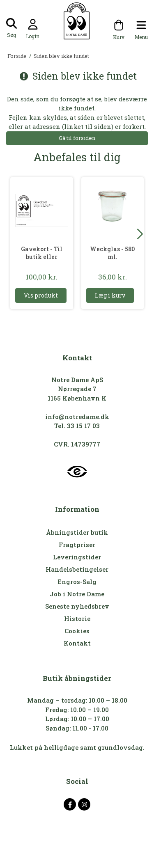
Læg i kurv (110, 295)
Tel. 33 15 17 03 (77, 426)
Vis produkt (41, 295)
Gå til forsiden (77, 138)
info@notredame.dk (77, 417)
